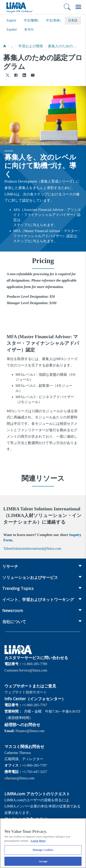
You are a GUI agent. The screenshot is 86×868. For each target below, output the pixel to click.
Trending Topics (18, 588)
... (12, 46)
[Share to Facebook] (16, 76)
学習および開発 (31, 46)
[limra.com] (19, 7)
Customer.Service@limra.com (26, 670)
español (12, 30)
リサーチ (10, 566)
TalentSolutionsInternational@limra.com (32, 548)
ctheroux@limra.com (19, 778)
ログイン (42, 819)
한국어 (29, 30)
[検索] (67, 7)
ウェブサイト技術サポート (26, 692)
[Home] (5, 46)
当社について (14, 622)
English (11, 20)
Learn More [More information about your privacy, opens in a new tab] (38, 843)
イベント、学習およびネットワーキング (38, 599)
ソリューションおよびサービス (30, 577)
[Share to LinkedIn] (24, 76)
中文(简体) (53, 20)
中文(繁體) (31, 20)
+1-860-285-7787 (35, 765)
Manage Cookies (43, 852)
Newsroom (13, 610)
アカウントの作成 (19, 819)
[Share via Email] (33, 76)
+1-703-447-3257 (35, 772)
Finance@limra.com (30, 731)
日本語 (73, 20)
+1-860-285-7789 (35, 664)
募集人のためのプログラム (62, 46)
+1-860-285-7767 (35, 705)
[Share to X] (8, 76)
